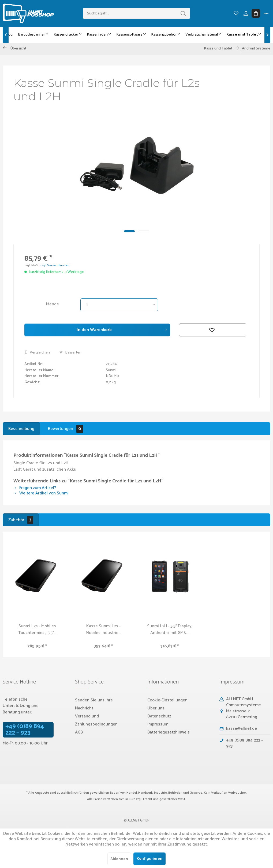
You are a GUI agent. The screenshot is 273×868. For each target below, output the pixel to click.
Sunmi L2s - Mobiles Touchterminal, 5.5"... (37, 629)
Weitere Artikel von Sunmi (41, 493)
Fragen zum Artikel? (35, 488)
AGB (79, 732)
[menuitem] (137, 13)
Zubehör (21, 520)
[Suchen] (183, 13)
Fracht (148, 799)
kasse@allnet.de (242, 729)
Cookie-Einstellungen (167, 700)
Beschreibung (21, 429)
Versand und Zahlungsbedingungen (96, 720)
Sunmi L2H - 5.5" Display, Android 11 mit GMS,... (170, 629)
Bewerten (70, 353)
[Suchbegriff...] (137, 13)
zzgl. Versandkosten (55, 265)
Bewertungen (66, 429)
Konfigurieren (149, 859)
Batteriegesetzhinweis (169, 732)
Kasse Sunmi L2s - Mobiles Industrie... (103, 629)
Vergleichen (37, 353)
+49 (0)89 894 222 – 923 (25, 730)
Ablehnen (119, 859)
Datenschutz (159, 716)
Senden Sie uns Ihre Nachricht (94, 704)
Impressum (158, 724)
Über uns (156, 708)
